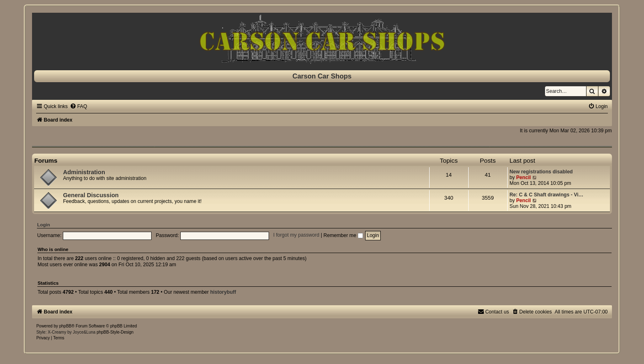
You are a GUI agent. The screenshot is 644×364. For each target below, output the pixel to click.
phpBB (65, 326)
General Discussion (91, 195)
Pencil (524, 177)
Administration (84, 172)
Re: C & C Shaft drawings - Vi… (547, 195)
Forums (46, 160)
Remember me (343, 235)
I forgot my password (296, 235)
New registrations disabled (541, 172)
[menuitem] (78, 106)
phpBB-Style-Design (115, 332)
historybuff (223, 292)
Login (43, 225)
